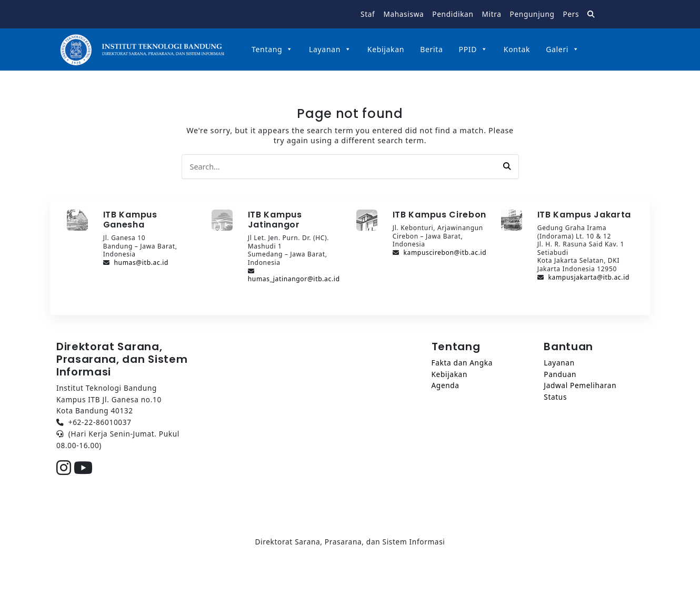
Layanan (330, 49)
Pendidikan (453, 14)
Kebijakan (386, 49)
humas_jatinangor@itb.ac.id (294, 279)
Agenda (446, 385)
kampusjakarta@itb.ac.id (589, 277)
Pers (571, 14)
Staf (368, 14)
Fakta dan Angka (462, 363)
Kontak (517, 49)
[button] (507, 166)
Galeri (563, 49)
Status (555, 397)
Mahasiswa (403, 14)
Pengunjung (532, 14)
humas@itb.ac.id (141, 263)
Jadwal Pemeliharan (580, 385)
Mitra (491, 14)
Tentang (272, 49)
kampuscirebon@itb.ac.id (445, 253)
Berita (431, 49)
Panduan (560, 374)
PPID (473, 49)
